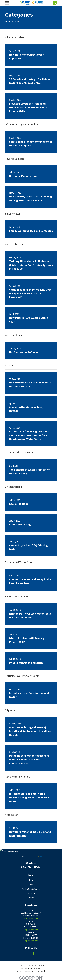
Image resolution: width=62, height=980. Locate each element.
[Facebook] (28, 953)
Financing (31, 893)
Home (31, 880)
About (31, 884)
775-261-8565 (31, 867)
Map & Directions (31, 918)
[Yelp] (34, 953)
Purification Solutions (31, 889)
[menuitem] (20, 971)
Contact (31, 898)
